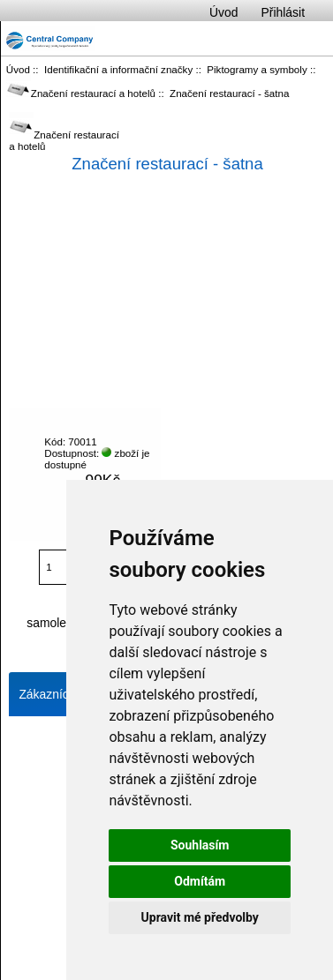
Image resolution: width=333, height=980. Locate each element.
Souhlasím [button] (200, 845)
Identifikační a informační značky (118, 69)
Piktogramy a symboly (257, 69)
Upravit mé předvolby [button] (200, 917)
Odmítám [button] (200, 881)
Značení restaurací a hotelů (81, 93)
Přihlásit (283, 12)
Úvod (223, 12)
